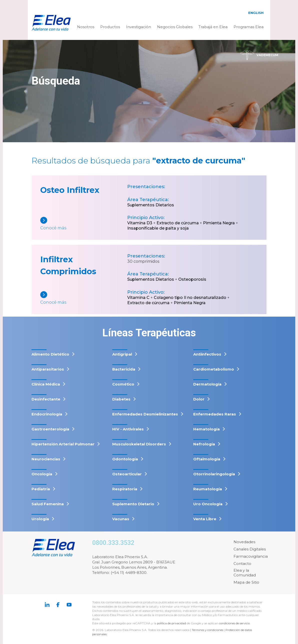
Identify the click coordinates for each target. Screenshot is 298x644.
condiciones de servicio (236, 623)
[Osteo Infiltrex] (84, 224)
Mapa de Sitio (246, 582)
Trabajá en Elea (213, 27)
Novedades (244, 542)
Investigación (138, 27)
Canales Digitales (250, 549)
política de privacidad (172, 623)
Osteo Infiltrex (70, 190)
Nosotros (86, 27)
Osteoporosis (192, 279)
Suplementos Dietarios (151, 205)
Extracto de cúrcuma (178, 223)
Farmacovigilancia (251, 556)
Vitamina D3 (140, 223)
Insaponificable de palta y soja (158, 228)
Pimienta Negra (219, 223)
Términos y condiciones (208, 630)
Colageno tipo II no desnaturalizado (190, 298)
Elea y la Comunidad (245, 573)
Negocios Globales (175, 27)
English (256, 13)
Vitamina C (138, 298)
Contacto (242, 564)
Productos (110, 27)
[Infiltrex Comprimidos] (84, 298)
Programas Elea (248, 27)
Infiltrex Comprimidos (68, 265)
